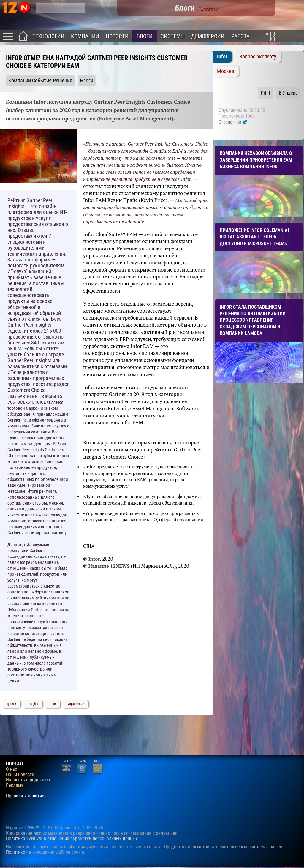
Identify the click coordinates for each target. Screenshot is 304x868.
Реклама (15, 785)
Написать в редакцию (28, 780)
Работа (240, 36)
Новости (117, 36)
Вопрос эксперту (258, 57)
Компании (85, 36)
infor (53, 704)
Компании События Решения (40, 81)
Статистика (233, 122)
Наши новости (20, 775)
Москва (226, 71)
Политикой (17, 852)
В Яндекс (288, 93)
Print (266, 93)
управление (76, 704)
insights (33, 704)
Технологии (48, 36)
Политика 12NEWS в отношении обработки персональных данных (72, 839)
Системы (173, 36)
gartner (12, 704)
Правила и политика (26, 796)
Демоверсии (208, 36)
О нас (11, 769)
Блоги (145, 36)
